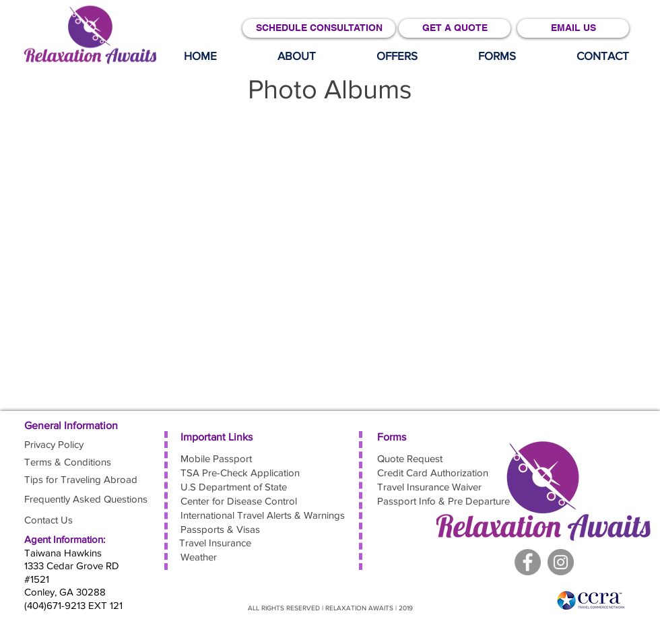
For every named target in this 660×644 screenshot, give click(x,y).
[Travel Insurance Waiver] (430, 487)
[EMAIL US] (573, 28)
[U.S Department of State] (235, 487)
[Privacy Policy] (72, 444)
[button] (397, 56)
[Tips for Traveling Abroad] (81, 479)
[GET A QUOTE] (455, 28)
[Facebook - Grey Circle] (528, 562)
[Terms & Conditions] (72, 462)
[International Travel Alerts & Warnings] (265, 515)
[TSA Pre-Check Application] (242, 473)
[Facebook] (561, 562)
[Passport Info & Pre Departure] (445, 501)
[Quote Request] (425, 458)
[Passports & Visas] (228, 529)
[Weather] (228, 557)
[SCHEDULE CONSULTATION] (319, 28)
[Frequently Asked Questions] (88, 499)
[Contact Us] (49, 520)
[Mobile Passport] (228, 458)
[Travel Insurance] (215, 542)
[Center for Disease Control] (240, 501)
